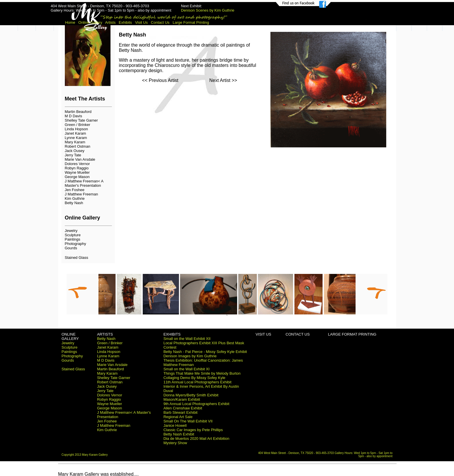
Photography (76, 244)
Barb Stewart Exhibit (180, 412)
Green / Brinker (78, 125)
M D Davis (74, 116)
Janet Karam (76, 133)
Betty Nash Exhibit (179, 434)
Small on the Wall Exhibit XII (187, 339)
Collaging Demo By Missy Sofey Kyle (194, 378)
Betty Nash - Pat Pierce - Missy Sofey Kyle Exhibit (205, 352)
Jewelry (71, 231)
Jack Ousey (75, 151)
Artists (110, 22)
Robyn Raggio (77, 168)
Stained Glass (77, 258)
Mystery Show (175, 443)
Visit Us (141, 22)
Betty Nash (74, 203)
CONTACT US (298, 334)
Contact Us (160, 22)
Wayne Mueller (77, 172)
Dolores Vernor (77, 164)
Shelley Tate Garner (82, 120)
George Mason (77, 177)
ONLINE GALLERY (70, 336)
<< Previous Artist (160, 80)
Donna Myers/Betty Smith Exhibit (191, 395)
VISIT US (263, 334)
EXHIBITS (172, 334)
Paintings (73, 239)
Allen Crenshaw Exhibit (183, 408)
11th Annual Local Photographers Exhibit (197, 382)
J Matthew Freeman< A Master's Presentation (84, 183)
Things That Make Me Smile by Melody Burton (202, 373)
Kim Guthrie (75, 198)
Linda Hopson (76, 129)
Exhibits (125, 22)
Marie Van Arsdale (80, 159)
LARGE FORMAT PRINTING (352, 334)
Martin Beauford (78, 112)
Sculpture (73, 235)
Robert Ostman (78, 146)
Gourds (71, 248)
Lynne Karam (76, 138)
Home (70, 22)
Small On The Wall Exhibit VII (188, 421)
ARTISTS (105, 334)
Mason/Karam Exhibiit (182, 399)
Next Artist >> (223, 80)
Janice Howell (175, 425)
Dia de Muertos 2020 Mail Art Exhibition (196, 439)
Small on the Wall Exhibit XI (186, 369)
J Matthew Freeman (82, 194)
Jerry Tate (73, 155)
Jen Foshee (75, 190)
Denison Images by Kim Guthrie (190, 356)
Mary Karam (75, 142)
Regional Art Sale (178, 417)
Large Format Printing (191, 22)
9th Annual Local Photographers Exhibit (196, 404)
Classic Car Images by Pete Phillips (193, 430)
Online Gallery (90, 22)
